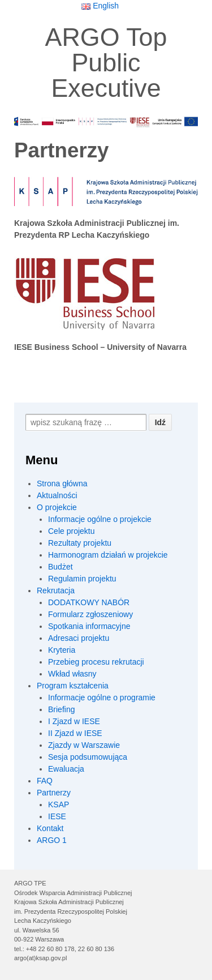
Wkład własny (72, 674)
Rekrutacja (56, 590)
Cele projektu (72, 531)
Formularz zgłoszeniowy (90, 614)
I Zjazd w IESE (74, 721)
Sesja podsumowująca (88, 757)
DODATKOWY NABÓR (89, 602)
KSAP (59, 804)
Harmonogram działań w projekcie (108, 555)
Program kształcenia (73, 686)
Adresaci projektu (79, 638)
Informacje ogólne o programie (102, 697)
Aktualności (57, 495)
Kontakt (50, 828)
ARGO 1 (52, 840)
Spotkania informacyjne (89, 626)
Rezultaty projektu (80, 543)
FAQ (45, 781)
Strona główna (62, 483)
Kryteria (62, 650)
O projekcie (57, 507)
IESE (57, 816)
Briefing (61, 709)
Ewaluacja (66, 769)
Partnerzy (54, 793)
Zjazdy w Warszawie (84, 745)
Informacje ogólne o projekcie (100, 519)
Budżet (60, 567)
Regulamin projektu (82, 579)
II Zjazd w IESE (75, 733)
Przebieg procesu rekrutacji (96, 662)
